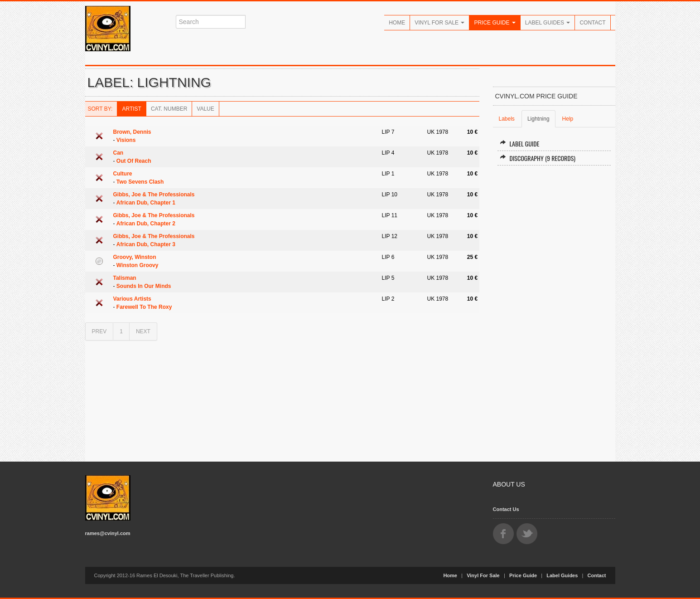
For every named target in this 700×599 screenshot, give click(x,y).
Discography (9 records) (538, 158)
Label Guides (548, 23)
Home (397, 23)
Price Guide (495, 23)
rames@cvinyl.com (108, 533)
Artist (131, 109)
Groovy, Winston (135, 257)
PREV (99, 331)
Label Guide (520, 144)
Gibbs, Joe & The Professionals (154, 195)
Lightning (538, 119)
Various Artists (132, 299)
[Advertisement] (554, 310)
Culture (123, 174)
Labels (507, 119)
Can (118, 153)
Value (205, 109)
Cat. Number (169, 109)
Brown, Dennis (132, 132)
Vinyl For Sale (439, 23)
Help (568, 119)
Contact (592, 23)
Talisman (125, 278)
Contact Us (506, 509)
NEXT (143, 331)
